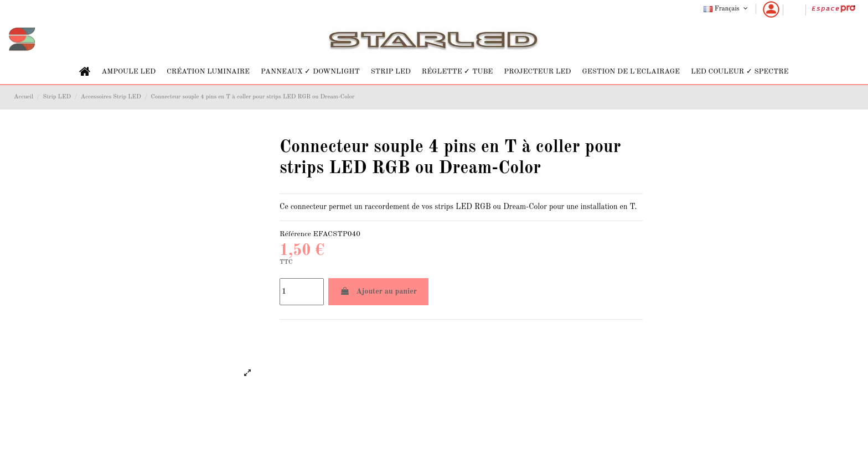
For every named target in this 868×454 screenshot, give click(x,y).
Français (727, 9)
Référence (295, 234)
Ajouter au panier (378, 291)
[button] (128, 72)
